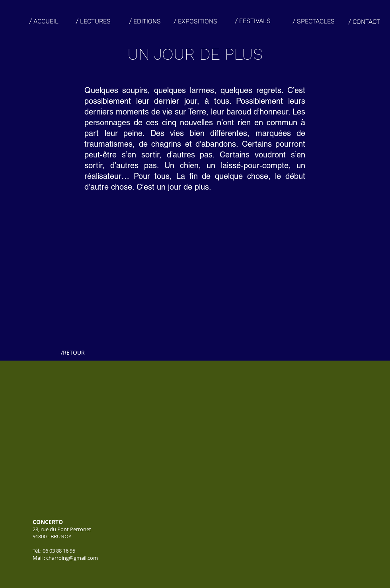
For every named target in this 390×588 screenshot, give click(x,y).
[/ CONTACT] (364, 22)
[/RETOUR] (73, 353)
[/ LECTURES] (93, 21)
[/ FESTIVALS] (253, 21)
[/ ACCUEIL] (44, 21)
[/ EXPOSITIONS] (195, 21)
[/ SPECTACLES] (314, 21)
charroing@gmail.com (72, 558)
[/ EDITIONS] (145, 21)
